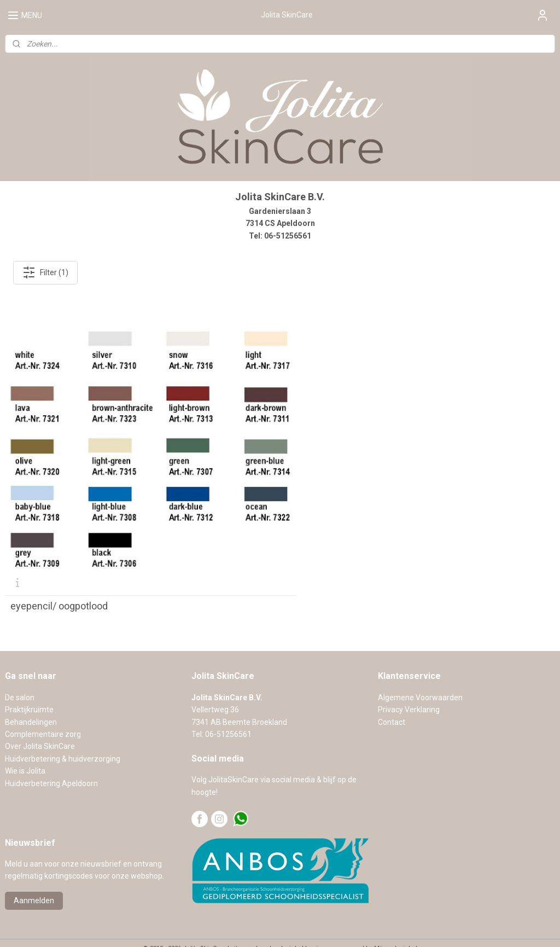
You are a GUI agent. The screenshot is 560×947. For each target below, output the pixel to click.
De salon (20, 676)
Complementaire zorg (43, 713)
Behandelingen (31, 701)
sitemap (243, 927)
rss (264, 927)
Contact (392, 701)
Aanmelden (34, 880)
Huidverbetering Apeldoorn (51, 762)
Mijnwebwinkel (396, 927)
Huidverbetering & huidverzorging (63, 737)
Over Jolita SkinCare (40, 725)
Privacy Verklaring (409, 689)
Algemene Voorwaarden (420, 676)
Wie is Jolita (25, 750)
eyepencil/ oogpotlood (59, 585)
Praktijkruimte (29, 689)
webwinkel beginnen (303, 927)
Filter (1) (45, 272)
